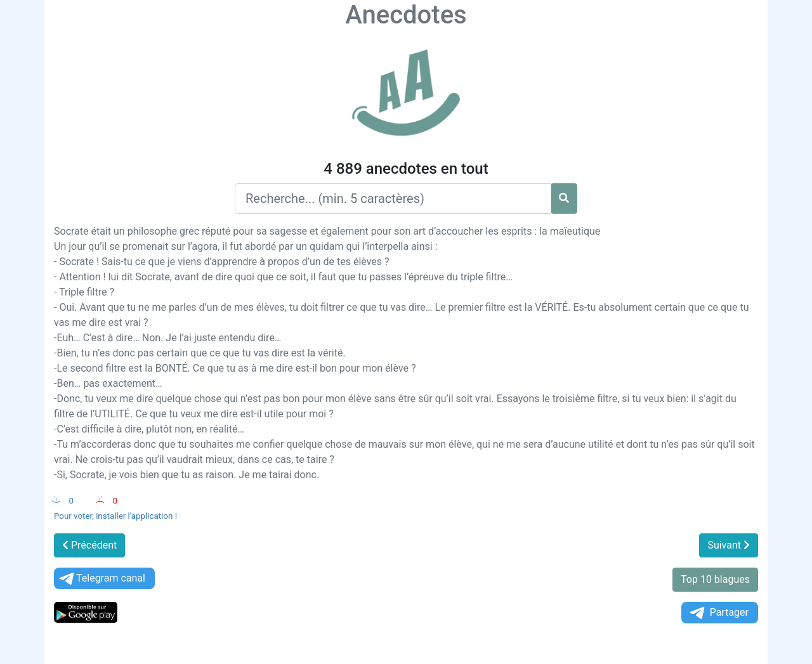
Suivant (729, 545)
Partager (718, 613)
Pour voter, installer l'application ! (115, 516)
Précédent (89, 545)
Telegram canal (101, 579)
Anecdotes (406, 15)
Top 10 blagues (715, 579)
